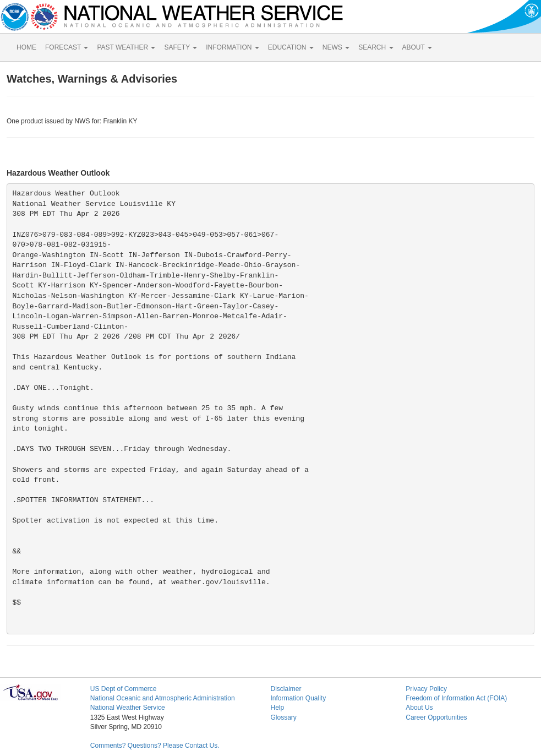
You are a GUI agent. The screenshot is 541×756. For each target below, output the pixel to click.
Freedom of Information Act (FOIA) (456, 698)
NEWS (336, 47)
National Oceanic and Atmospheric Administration (163, 698)
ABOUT (417, 47)
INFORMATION (232, 47)
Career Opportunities (436, 717)
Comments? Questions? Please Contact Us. (155, 746)
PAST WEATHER (126, 47)
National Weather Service (128, 708)
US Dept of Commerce (124, 689)
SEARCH (376, 47)
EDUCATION (291, 47)
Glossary (283, 717)
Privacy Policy (426, 689)
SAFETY (181, 47)
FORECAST (67, 47)
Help (277, 708)
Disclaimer (286, 689)
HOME (26, 47)
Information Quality (298, 698)
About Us (419, 708)
